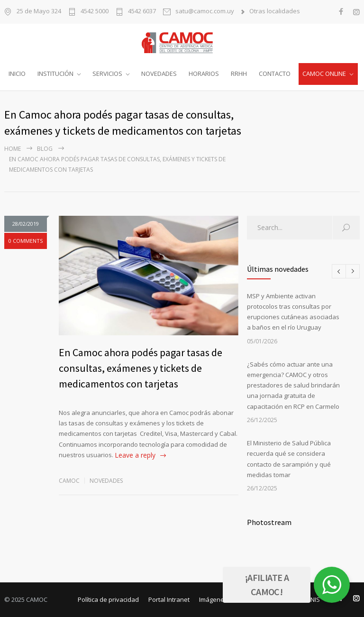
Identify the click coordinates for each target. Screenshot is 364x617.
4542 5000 (95, 12)
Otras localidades (275, 12)
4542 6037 (142, 12)
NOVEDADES (159, 74)
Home (13, 149)
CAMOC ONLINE (324, 74)
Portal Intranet (169, 599)
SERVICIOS (107, 74)
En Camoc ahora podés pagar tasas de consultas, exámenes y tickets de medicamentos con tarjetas (141, 368)
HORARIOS (204, 74)
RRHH (239, 74)
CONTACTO (275, 74)
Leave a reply (135, 455)
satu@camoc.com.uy (205, 12)
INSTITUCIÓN (55, 74)
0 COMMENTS (26, 241)
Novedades (106, 481)
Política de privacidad (108, 599)
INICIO (17, 74)
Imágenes (213, 599)
